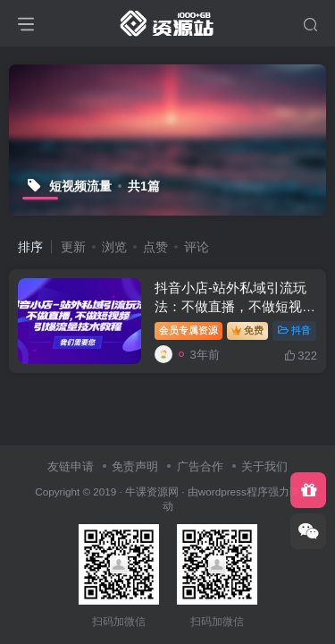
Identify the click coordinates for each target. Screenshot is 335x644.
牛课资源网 (152, 491)
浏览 (114, 247)
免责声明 (135, 466)
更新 (73, 247)
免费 (247, 330)
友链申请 (71, 466)
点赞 (155, 247)
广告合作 (200, 466)
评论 (197, 247)
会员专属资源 (188, 330)
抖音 (294, 330)
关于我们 (264, 466)
